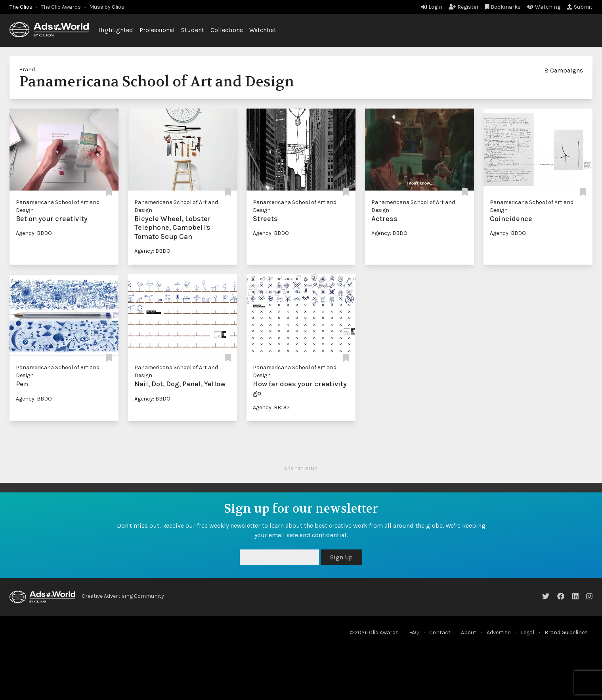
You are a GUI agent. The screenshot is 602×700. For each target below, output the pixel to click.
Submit (580, 7)
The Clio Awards (61, 7)
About (469, 632)
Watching (544, 7)
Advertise (499, 632)
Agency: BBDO (34, 233)
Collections (227, 30)
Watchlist (263, 30)
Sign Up (341, 557)
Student (193, 30)
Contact (440, 632)
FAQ (414, 632)
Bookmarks (503, 7)
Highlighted (116, 30)
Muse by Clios (107, 7)
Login (432, 7)
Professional (157, 30)
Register (464, 7)
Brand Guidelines (566, 632)
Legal (527, 632)
